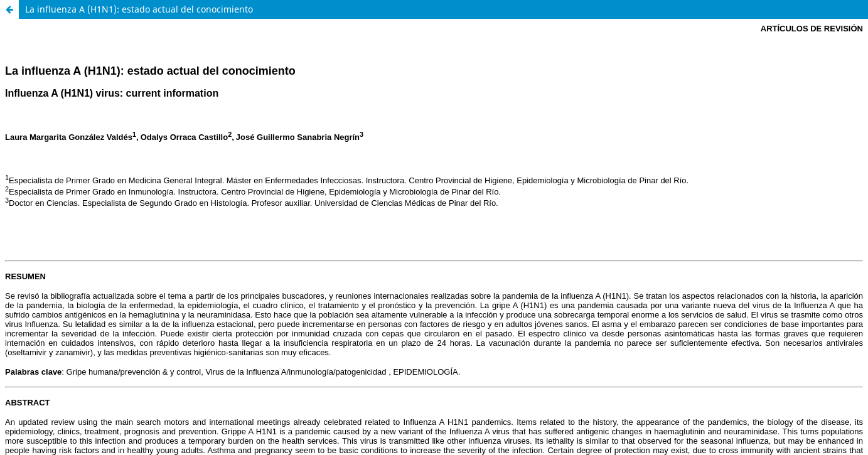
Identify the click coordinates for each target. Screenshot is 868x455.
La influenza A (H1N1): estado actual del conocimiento (139, 9)
